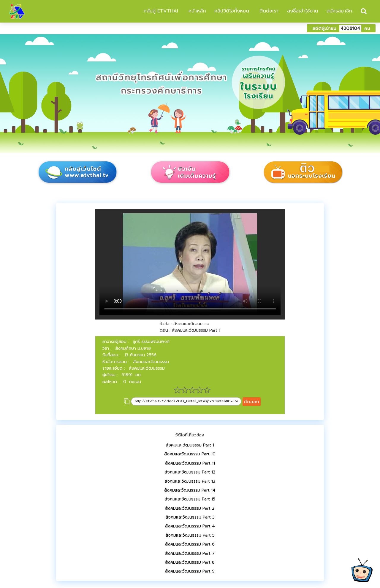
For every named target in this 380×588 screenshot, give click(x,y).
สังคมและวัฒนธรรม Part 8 (190, 562)
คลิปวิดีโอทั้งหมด (232, 11)
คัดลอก (252, 402)
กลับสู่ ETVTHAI (160, 11)
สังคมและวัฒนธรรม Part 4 (190, 526)
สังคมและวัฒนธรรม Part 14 (190, 490)
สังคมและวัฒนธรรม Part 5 (190, 535)
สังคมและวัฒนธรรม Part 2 (190, 508)
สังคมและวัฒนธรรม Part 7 (190, 553)
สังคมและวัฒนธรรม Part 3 (190, 517)
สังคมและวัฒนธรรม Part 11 (190, 463)
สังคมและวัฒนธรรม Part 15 (190, 499)
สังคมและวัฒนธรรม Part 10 (190, 454)
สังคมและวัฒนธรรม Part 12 (190, 472)
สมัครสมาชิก (339, 11)
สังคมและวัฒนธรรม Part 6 (190, 544)
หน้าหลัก (196, 11)
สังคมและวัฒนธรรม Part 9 (190, 571)
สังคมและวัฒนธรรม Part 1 (190, 445)
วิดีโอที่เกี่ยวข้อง (190, 435)
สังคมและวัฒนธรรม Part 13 (190, 481)
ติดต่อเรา (268, 11)
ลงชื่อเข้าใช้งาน (303, 11)
